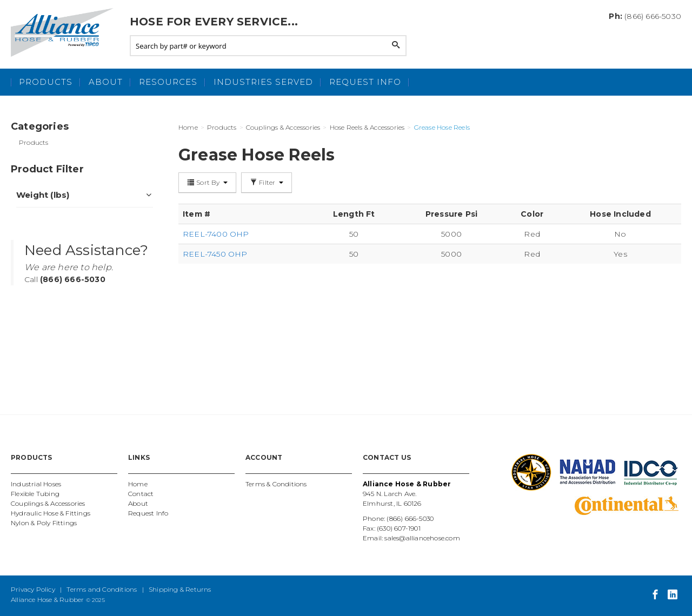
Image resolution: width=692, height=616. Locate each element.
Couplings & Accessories (48, 503)
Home (138, 484)
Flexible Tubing (35, 494)
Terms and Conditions (102, 589)
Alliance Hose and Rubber (65, 32)
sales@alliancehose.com (422, 538)
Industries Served (263, 82)
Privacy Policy (33, 589)
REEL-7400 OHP (216, 234)
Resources (168, 82)
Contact (141, 494)
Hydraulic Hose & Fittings (51, 513)
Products (46, 82)
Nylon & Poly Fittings (44, 523)
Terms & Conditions (276, 484)
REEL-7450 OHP (215, 254)
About (106, 82)
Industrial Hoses (36, 484)
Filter (267, 182)
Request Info (365, 82)
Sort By (207, 182)
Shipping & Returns (180, 589)
